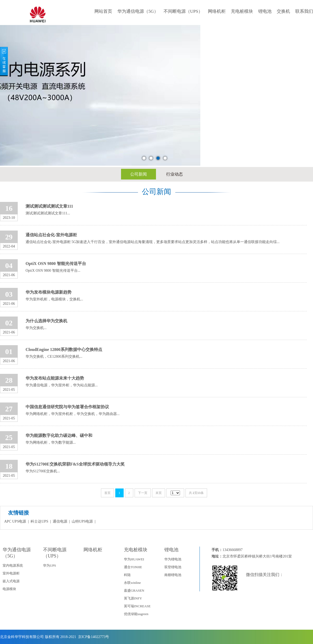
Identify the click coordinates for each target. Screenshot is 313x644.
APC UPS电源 (15, 521)
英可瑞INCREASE (137, 606)
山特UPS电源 (82, 521)
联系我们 (304, 11)
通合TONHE (133, 567)
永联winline (132, 583)
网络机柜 (217, 11)
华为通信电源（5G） (138, 11)
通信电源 (60, 521)
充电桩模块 (242, 11)
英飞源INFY (133, 598)
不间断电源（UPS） (183, 11)
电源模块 (9, 589)
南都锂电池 (173, 575)
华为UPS (50, 565)
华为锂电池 (173, 559)
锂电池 (265, 11)
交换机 (283, 11)
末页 (159, 493)
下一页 (143, 493)
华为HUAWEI (134, 559)
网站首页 (103, 11)
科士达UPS (39, 521)
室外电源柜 (11, 573)
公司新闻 (139, 174)
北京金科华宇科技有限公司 (22, 637)
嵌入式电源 (11, 581)
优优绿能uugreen (136, 614)
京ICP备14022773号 (93, 637)
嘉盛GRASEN (134, 590)
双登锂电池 (173, 567)
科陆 (127, 575)
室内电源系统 (13, 565)
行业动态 (174, 174)
